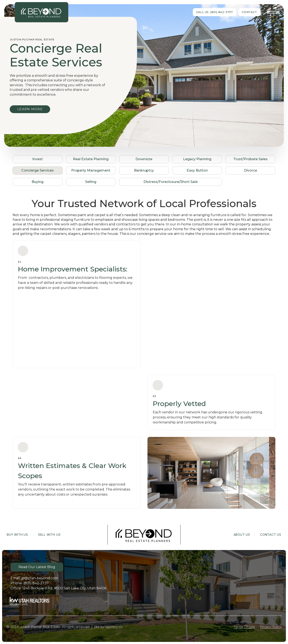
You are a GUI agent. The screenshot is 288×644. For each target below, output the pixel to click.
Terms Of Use (244, 627)
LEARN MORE (30, 109)
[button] (273, 12)
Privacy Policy (271, 627)
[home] (41, 12)
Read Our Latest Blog (37, 567)
